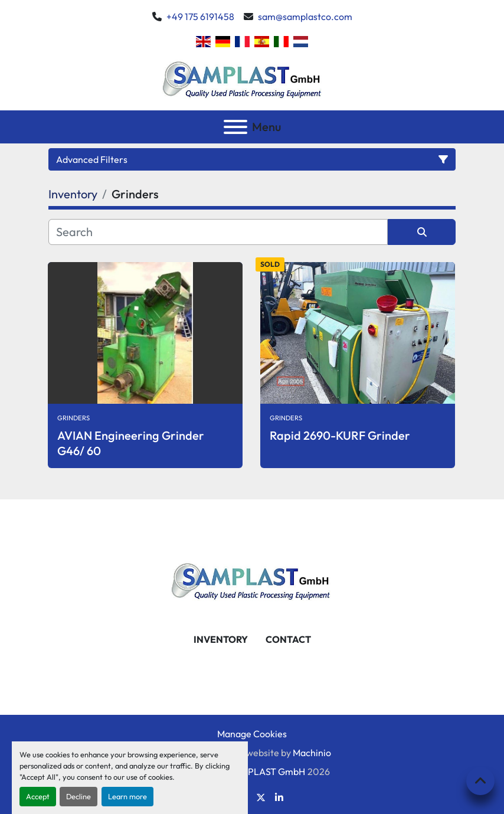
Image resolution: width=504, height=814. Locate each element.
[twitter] (261, 797)
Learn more (127, 796)
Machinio (312, 753)
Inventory (221, 639)
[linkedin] (279, 797)
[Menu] (235, 127)
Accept (38, 796)
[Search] (218, 232)
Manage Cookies (252, 734)
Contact (288, 639)
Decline (78, 796)
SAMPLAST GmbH (267, 771)
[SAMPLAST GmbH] (252, 579)
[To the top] (480, 781)
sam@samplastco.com (305, 17)
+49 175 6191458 (200, 17)
